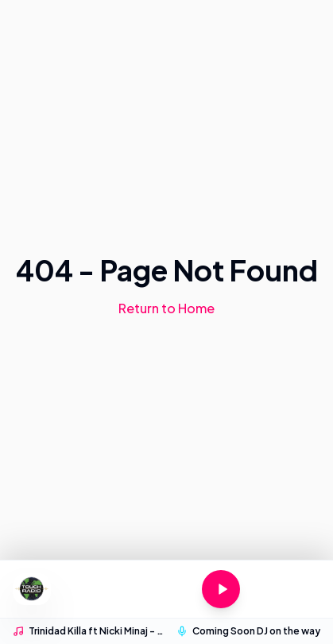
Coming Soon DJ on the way (256, 631)
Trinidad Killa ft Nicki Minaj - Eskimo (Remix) (98, 631)
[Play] (221, 589)
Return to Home (166, 308)
